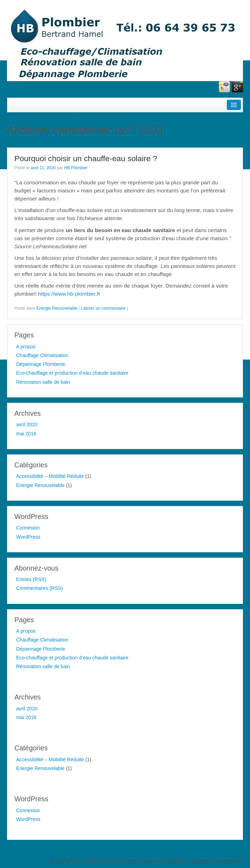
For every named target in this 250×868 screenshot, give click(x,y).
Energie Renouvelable (57, 308)
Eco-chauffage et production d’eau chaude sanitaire (72, 373)
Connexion (28, 528)
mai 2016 (26, 434)
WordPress (28, 537)
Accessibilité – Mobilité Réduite (50, 476)
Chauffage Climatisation (42, 355)
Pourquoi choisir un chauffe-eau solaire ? (86, 159)
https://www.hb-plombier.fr (69, 294)
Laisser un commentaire (103, 308)
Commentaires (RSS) (40, 588)
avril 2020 (27, 425)
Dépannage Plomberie (41, 364)
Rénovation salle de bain (43, 382)
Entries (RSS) (31, 579)
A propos (26, 347)
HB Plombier (76, 168)
